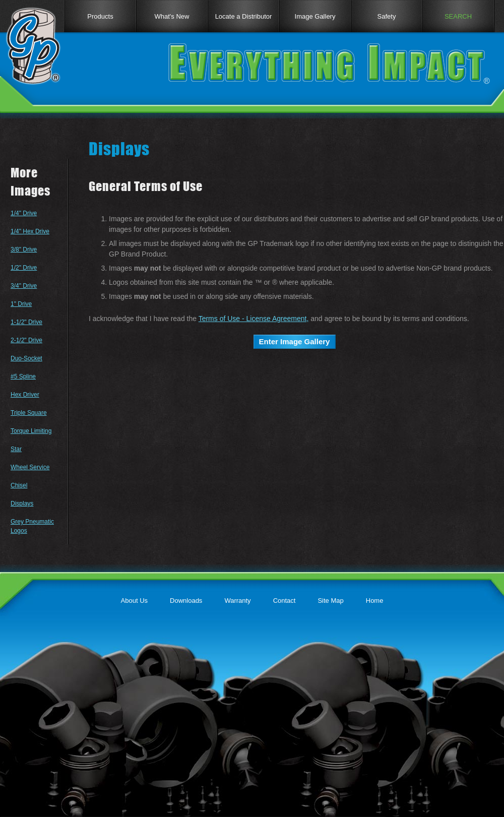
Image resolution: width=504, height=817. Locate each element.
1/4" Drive (24, 213)
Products (100, 16)
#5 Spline (23, 376)
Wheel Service (30, 467)
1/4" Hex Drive (30, 231)
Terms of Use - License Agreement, (254, 319)
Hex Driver (25, 395)
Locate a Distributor (244, 16)
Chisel (19, 485)
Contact (285, 601)
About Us (134, 601)
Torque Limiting (31, 431)
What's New (172, 16)
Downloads (186, 601)
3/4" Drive (24, 286)
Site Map (330, 601)
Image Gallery (315, 16)
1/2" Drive (24, 268)
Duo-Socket (26, 358)
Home (375, 601)
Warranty (237, 601)
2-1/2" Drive (26, 340)
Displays (22, 504)
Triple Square (29, 413)
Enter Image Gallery (295, 341)
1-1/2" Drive (26, 322)
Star (16, 449)
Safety (387, 16)
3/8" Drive (24, 249)
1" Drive (21, 304)
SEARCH (458, 16)
